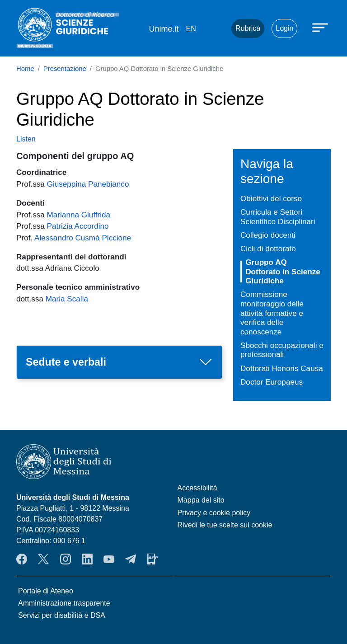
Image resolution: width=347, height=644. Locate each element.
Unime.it (164, 29)
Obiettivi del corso (271, 198)
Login (284, 28)
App (153, 559)
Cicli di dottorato (268, 249)
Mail (213, 28)
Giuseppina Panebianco (88, 184)
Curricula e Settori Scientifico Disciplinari (278, 217)
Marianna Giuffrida (79, 215)
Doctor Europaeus (272, 382)
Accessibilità (197, 488)
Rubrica (248, 28)
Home (25, 69)
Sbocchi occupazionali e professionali (282, 350)
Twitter (43, 559)
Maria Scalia (67, 299)
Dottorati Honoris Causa (282, 368)
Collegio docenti (268, 235)
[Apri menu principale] (321, 27)
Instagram (66, 559)
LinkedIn (87, 559)
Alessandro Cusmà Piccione (83, 238)
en (191, 29)
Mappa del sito (201, 500)
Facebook (22, 559)
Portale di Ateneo (46, 591)
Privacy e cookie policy (214, 513)
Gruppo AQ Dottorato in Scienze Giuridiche (283, 271)
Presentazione (65, 69)
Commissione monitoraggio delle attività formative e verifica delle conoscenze (272, 313)
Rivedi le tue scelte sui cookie (225, 525)
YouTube (109, 559)
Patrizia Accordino (78, 226)
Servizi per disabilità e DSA (62, 615)
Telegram (131, 559)
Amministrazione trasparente (64, 603)
